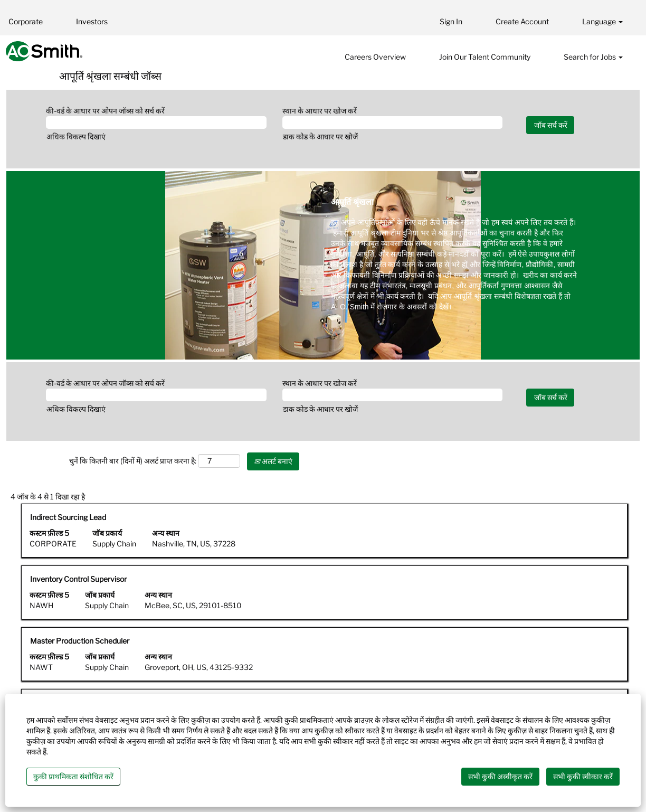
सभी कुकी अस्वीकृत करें (500, 776)
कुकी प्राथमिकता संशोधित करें (73, 776)
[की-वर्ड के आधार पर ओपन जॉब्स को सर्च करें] (156, 122)
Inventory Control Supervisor (78, 579)
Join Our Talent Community (485, 57)
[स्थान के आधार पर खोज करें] (393, 122)
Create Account (522, 21)
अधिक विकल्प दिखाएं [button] (76, 136)
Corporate (26, 21)
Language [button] (602, 21)
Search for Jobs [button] (593, 57)
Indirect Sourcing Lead (68, 517)
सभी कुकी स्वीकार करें (583, 776)
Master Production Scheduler (80, 641)
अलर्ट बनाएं (273, 461)
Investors (92, 21)
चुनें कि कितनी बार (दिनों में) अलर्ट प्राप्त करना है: (133, 461)
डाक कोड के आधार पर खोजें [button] (320, 136)
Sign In (451, 21)
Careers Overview (375, 57)
